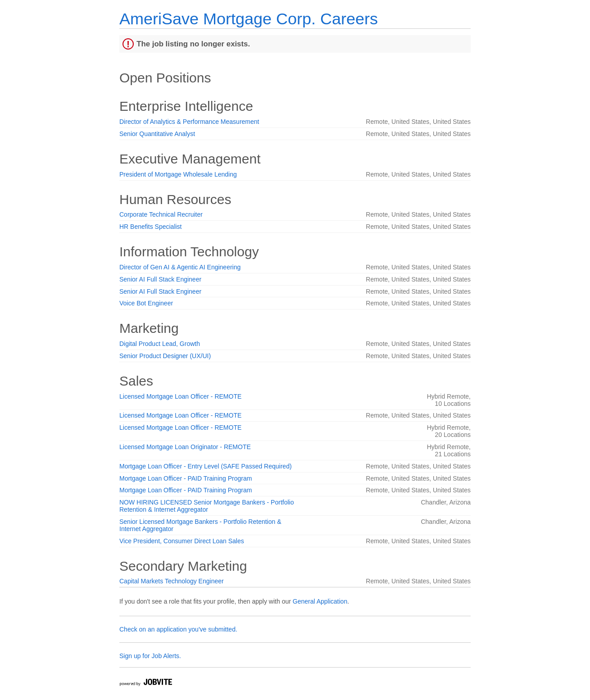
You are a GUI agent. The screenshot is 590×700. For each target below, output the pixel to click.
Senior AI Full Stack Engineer (160, 279)
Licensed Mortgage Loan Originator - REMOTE (185, 447)
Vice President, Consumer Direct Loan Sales (182, 541)
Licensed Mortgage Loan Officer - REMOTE (180, 396)
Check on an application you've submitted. (178, 629)
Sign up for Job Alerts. (150, 656)
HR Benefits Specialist (151, 227)
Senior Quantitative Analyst (157, 134)
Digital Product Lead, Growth (160, 344)
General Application (320, 601)
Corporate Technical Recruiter (161, 214)
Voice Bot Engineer (146, 303)
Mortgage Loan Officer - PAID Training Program (186, 478)
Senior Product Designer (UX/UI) (165, 356)
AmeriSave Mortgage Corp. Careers (249, 19)
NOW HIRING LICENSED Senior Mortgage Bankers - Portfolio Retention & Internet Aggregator (206, 506)
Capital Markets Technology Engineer (172, 581)
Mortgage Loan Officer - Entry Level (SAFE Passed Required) (206, 466)
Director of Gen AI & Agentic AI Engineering (180, 267)
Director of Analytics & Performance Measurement (189, 122)
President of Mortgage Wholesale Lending (178, 174)
